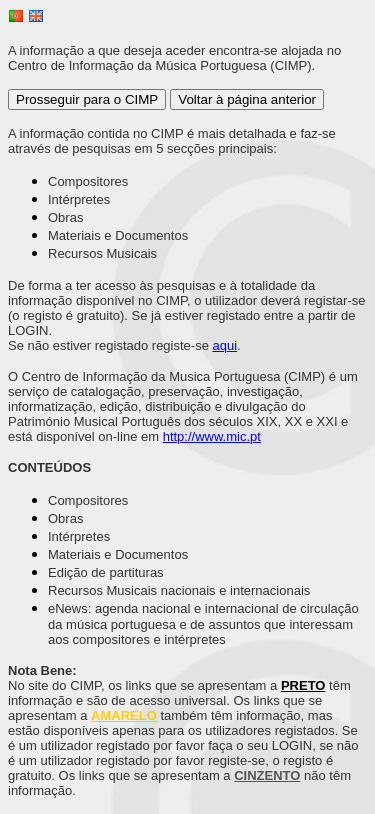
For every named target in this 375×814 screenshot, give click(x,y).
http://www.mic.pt (212, 436)
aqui (225, 345)
